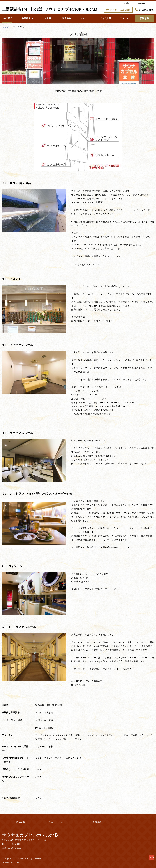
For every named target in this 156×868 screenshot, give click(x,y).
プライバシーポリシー (59, 822)
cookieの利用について (11, 862)
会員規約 (97, 822)
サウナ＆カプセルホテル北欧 (30, 835)
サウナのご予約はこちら (85, 265)
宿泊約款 (21, 822)
